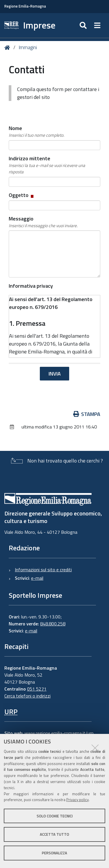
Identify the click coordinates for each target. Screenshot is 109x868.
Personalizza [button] (54, 853)
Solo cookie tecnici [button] (55, 816)
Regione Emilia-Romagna (25, 6)
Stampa (87, 414)
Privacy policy (77, 800)
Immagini (28, 47)
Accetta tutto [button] (54, 834)
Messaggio (43, 222)
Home (8, 48)
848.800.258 (53, 624)
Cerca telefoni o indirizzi (27, 696)
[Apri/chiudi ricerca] (84, 25)
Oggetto (22, 195)
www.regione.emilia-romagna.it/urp (59, 733)
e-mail (37, 578)
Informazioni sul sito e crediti (43, 570)
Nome (36, 131)
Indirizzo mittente (54, 165)
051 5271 (37, 689)
